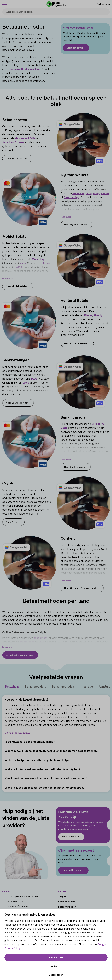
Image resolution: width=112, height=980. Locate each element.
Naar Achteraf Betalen (76, 343)
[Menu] (5, 4)
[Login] (101, 4)
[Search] (106, 12)
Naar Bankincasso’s (75, 467)
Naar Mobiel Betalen (17, 286)
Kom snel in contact (73, 870)
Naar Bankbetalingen (17, 403)
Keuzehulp (12, 686)
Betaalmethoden (63, 686)
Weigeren (56, 966)
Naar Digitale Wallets (76, 225)
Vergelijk (63, 896)
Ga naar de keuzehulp (17, 733)
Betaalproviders (35, 686)
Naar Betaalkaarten (16, 158)
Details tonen (56, 975)
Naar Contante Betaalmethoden (81, 588)
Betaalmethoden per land (20, 655)
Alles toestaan (56, 957)
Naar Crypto (13, 522)
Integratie (86, 686)
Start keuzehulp (75, 48)
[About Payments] (56, 4)
